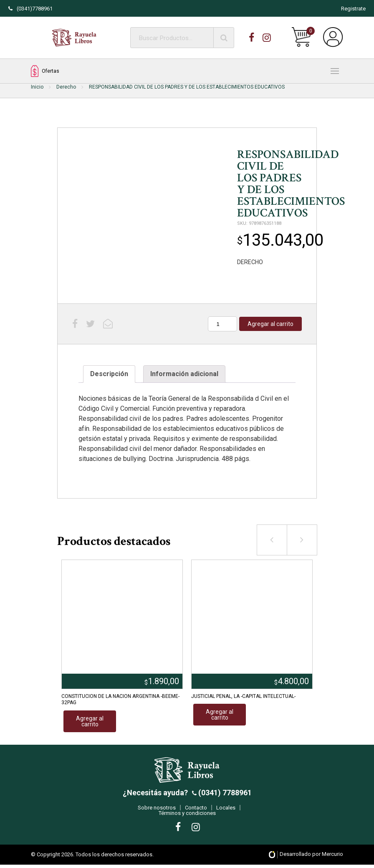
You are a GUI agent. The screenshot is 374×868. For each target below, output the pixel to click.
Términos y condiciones (187, 816)
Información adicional (184, 374)
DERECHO (250, 262)
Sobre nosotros (157, 811)
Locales (226, 811)
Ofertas (45, 71)
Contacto (196, 811)
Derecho (66, 87)
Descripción (109, 374)
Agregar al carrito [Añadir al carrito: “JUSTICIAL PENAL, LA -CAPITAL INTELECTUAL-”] (220, 715)
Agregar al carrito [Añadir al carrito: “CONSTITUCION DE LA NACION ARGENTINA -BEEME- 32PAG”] (90, 721)
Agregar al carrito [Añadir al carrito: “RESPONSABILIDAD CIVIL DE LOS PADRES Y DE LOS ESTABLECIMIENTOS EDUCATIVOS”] (270, 324)
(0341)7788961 (30, 9)
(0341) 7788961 (224, 796)
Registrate (353, 9)
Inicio (37, 87)
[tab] (109, 374)
